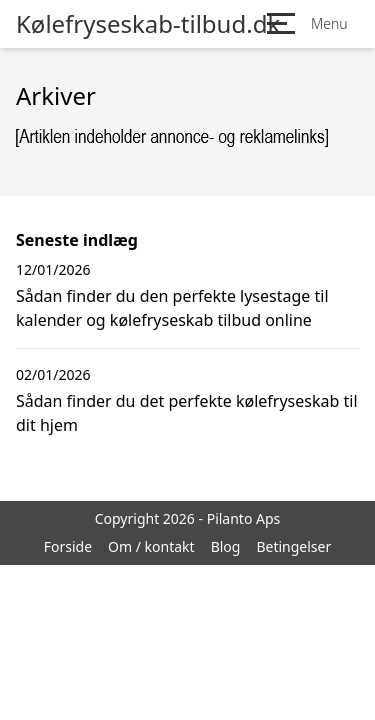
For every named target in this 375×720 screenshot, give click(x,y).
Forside (68, 546)
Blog (226, 546)
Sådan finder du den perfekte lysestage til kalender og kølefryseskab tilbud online (172, 308)
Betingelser (293, 546)
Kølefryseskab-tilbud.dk (148, 24)
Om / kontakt (151, 546)
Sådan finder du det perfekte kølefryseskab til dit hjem (187, 413)
